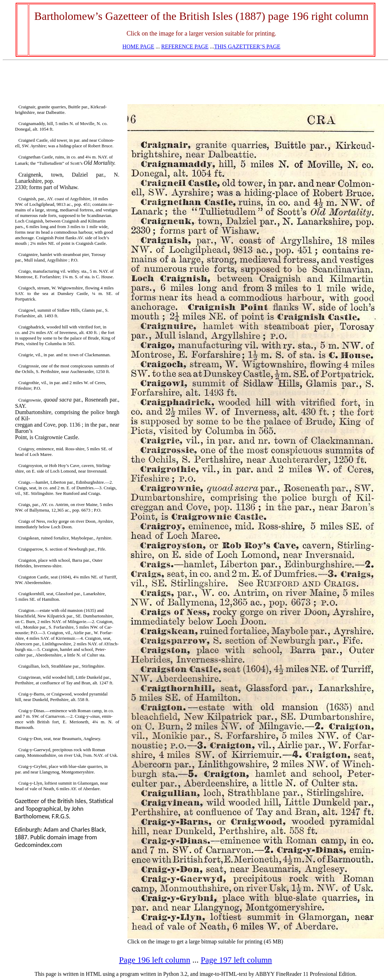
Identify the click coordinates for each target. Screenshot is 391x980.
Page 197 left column (237, 960)
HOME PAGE (138, 46)
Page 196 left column (155, 960)
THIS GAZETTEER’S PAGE (247, 46)
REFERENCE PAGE (185, 46)
